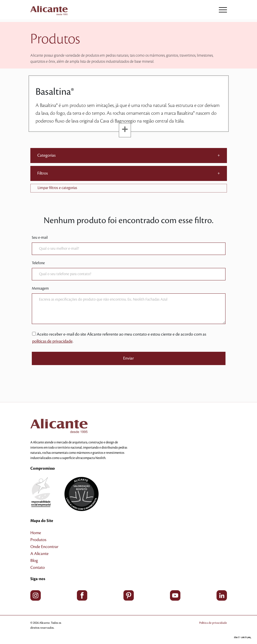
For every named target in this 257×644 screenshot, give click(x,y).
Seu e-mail (40, 238)
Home (36, 533)
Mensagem (40, 288)
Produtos (38, 540)
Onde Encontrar (44, 547)
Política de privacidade (213, 623)
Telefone (38, 263)
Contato (38, 568)
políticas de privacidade (52, 341)
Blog (34, 561)
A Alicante (39, 554)
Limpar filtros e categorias (57, 188)
